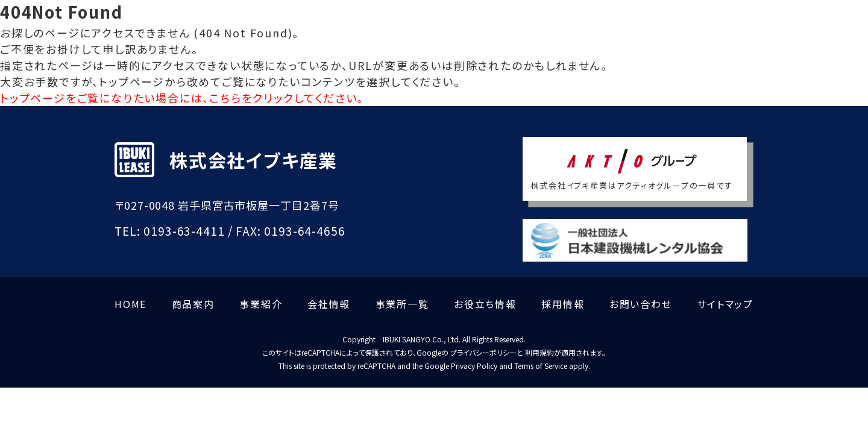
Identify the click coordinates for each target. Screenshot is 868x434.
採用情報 (563, 304)
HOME (131, 304)
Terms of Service (541, 366)
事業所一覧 (402, 304)
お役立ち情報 (485, 304)
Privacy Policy (474, 366)
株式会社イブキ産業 (253, 160)
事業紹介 (261, 304)
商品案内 (193, 304)
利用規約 (539, 352)
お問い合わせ (641, 304)
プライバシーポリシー (483, 352)
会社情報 (329, 304)
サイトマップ (725, 304)
